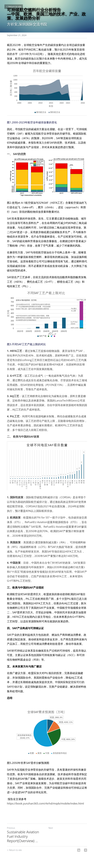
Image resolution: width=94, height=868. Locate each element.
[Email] (86, 850)
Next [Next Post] (51, 828)
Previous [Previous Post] (11, 828)
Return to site (14, 7)
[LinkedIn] (79, 850)
